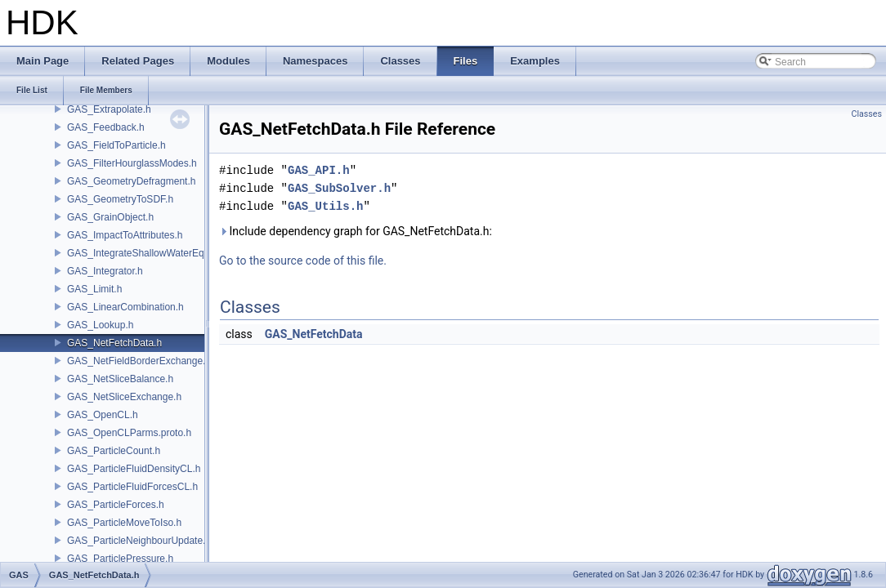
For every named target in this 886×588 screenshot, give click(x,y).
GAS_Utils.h (325, 206)
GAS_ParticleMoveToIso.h (124, 523)
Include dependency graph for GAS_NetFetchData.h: (356, 231)
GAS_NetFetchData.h (114, 343)
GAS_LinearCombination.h (125, 307)
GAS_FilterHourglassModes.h (132, 163)
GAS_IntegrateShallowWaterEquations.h (155, 253)
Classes (867, 114)
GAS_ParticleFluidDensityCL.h (134, 469)
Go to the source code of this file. (303, 261)
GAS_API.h (319, 170)
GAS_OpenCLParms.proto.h (129, 433)
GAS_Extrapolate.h (109, 109)
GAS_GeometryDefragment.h (131, 181)
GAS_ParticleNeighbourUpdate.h (139, 541)
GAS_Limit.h (94, 289)
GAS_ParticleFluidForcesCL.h (132, 487)
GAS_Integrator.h (105, 271)
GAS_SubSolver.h (339, 188)
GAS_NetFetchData (314, 334)
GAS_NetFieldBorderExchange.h (139, 361)
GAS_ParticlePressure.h (120, 559)
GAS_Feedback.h (106, 127)
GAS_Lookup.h (100, 325)
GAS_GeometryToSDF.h (120, 199)
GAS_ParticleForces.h (116, 505)
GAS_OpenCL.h (103, 415)
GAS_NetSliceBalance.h (120, 379)
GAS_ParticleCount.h (114, 451)
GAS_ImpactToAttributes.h (125, 235)
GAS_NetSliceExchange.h (124, 397)
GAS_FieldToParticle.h (116, 145)
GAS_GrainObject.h (110, 217)
